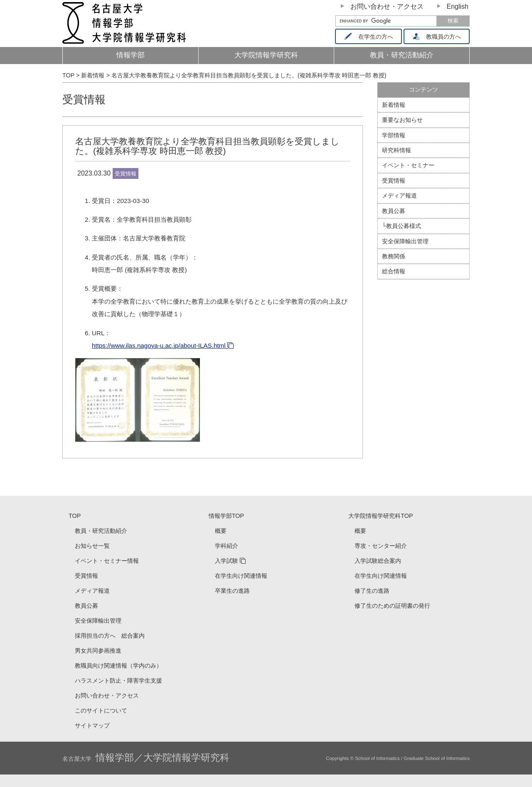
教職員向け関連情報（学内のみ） (118, 666)
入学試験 (227, 561)
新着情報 (394, 105)
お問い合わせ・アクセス (387, 6)
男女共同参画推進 (98, 651)
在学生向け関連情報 (241, 576)
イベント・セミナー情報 (107, 561)
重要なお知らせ (402, 120)
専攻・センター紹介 (381, 546)
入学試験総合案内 (378, 561)
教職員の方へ (440, 37)
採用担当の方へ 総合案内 (110, 636)
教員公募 (394, 211)
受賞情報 (84, 99)
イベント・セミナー (408, 165)
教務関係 (394, 256)
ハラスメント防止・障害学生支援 (118, 681)
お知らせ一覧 (92, 546)
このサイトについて (101, 710)
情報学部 (131, 55)
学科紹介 (227, 546)
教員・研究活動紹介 (415, 58)
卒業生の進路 (232, 591)
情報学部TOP (226, 516)
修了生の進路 (372, 591)
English (458, 6)
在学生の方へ (371, 37)
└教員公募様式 (401, 226)
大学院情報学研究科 (266, 55)
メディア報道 (399, 196)
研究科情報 (397, 150)
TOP (75, 516)
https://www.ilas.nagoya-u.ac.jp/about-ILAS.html (159, 345)
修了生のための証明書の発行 (392, 606)
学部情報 (394, 135)
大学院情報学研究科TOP (381, 516)
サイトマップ (92, 725)
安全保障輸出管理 (405, 241)
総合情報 (394, 271)
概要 (221, 531)
